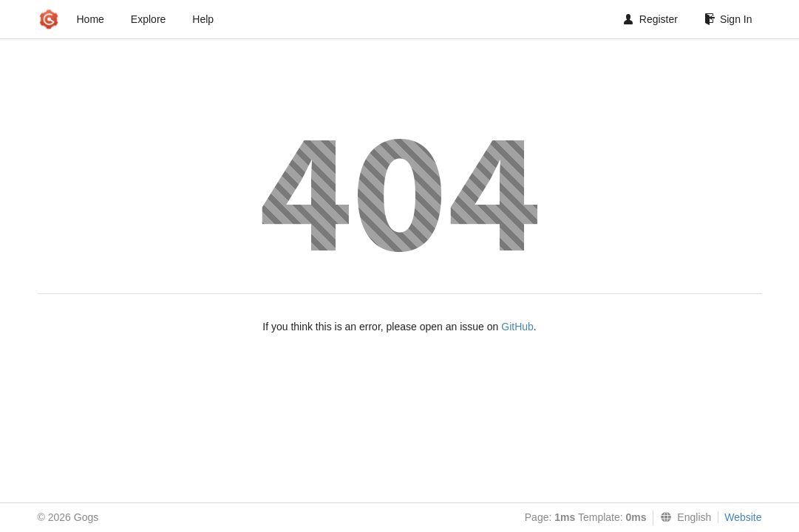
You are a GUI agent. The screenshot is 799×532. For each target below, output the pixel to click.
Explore (148, 19)
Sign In (728, 19)
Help (203, 19)
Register (651, 19)
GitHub (517, 327)
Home (91, 19)
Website (743, 517)
